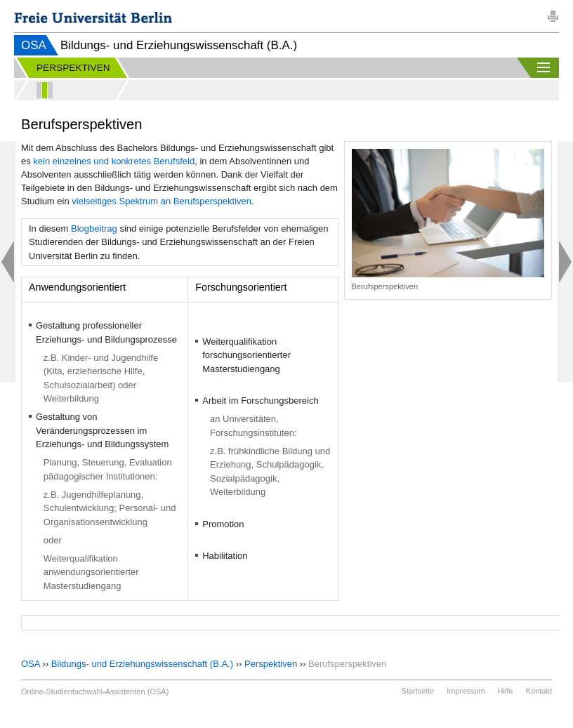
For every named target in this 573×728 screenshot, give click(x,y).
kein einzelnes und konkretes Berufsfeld (114, 161)
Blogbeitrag (94, 229)
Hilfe (506, 691)
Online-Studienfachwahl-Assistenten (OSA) (95, 691)
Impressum (466, 691)
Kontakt (539, 691)
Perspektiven (271, 664)
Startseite (418, 691)
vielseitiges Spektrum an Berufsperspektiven (162, 201)
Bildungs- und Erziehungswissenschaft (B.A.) (142, 664)
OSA (34, 45)
